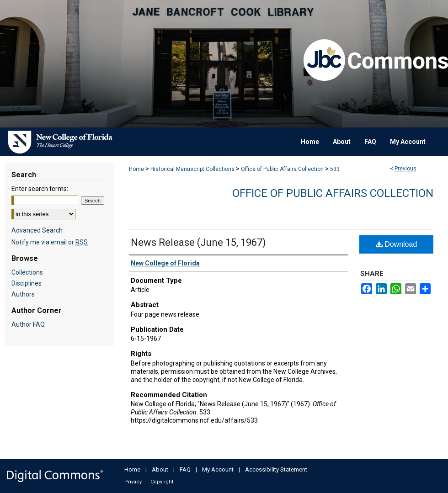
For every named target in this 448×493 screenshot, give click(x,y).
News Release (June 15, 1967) (198, 242)
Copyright (162, 482)
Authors (23, 294)
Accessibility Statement (276, 469)
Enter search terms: (40, 189)
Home (136, 169)
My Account (218, 469)
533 (335, 169)
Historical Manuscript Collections (192, 169)
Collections (27, 272)
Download (397, 244)
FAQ (185, 469)
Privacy (133, 482)
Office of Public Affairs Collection (282, 169)
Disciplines (27, 283)
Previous (405, 169)
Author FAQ (28, 324)
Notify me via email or (50, 242)
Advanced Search (37, 230)
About (160, 469)
